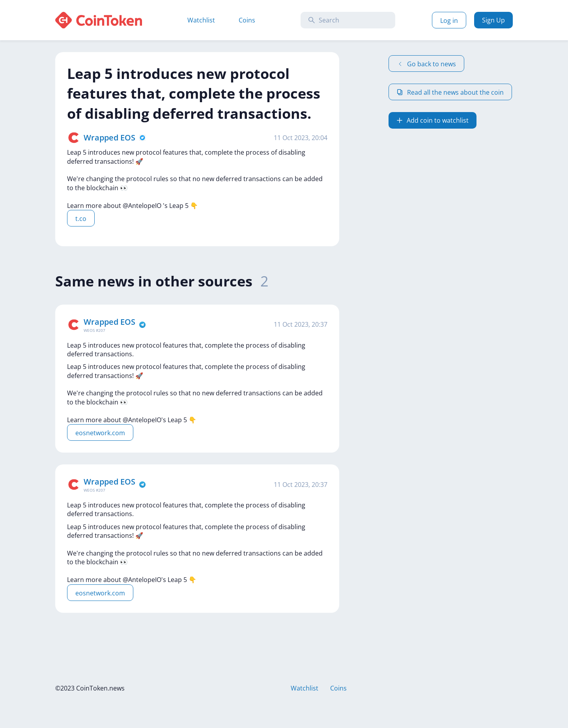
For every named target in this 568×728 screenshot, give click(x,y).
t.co (81, 219)
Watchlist (201, 20)
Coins (247, 20)
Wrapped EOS (109, 138)
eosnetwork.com (100, 433)
